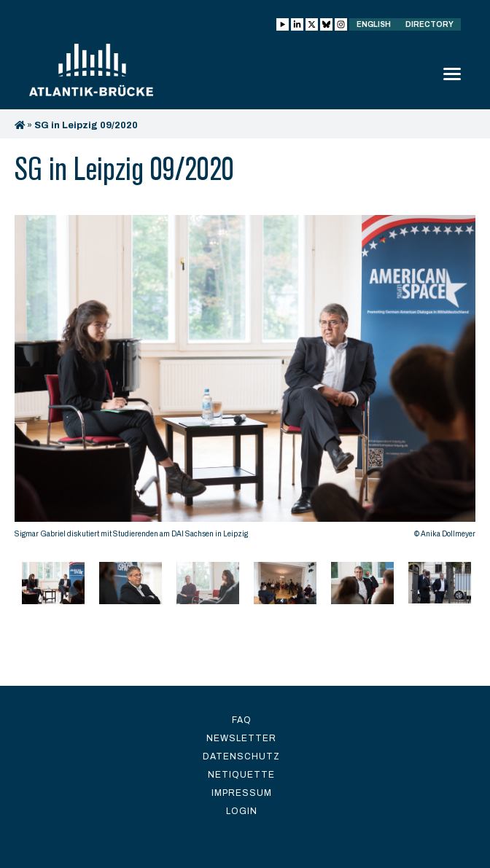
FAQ (242, 720)
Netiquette (241, 775)
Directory (429, 24)
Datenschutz (241, 756)
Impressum (242, 793)
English (374, 24)
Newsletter (241, 738)
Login (242, 811)
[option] (245, 380)
